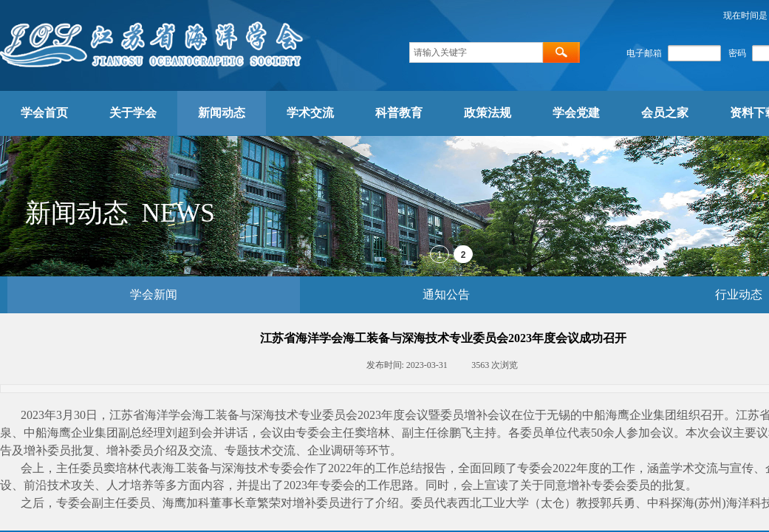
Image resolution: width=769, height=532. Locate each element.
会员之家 (665, 113)
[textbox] (476, 52)
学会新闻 (154, 294)
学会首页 (44, 113)
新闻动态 (222, 113)
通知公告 (446, 294)
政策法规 (488, 113)
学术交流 (310, 113)
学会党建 (576, 113)
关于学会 (133, 113)
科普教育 (399, 113)
